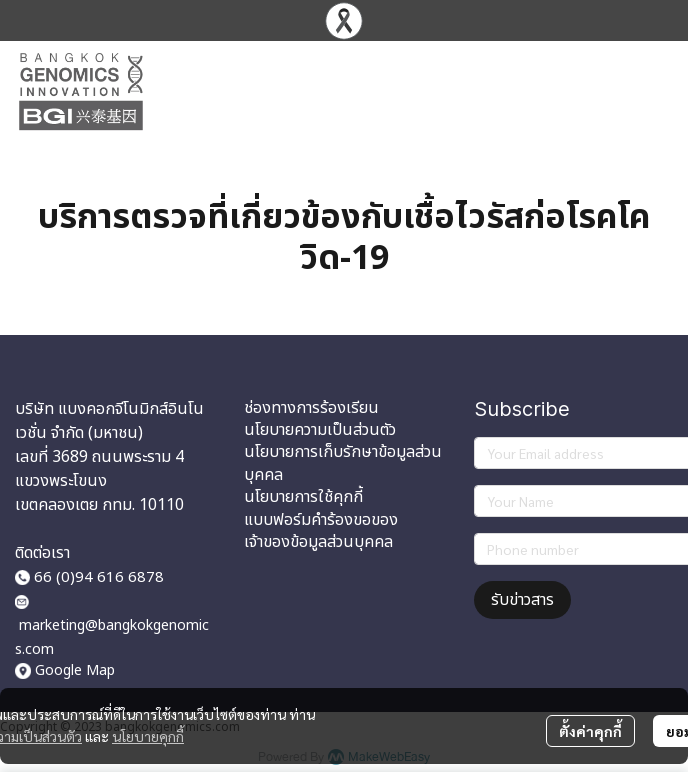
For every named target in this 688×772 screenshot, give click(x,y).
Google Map (75, 670)
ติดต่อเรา (42, 553)
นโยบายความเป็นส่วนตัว (320, 430)
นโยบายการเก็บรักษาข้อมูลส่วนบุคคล (343, 463)
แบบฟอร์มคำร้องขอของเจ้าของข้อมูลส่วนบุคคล (321, 531)
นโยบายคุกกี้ (148, 736)
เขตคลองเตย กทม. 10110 (99, 505)
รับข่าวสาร (522, 600)
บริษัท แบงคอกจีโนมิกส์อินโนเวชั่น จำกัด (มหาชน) (109, 421)
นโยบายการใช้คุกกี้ (303, 497)
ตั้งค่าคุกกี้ (590, 731)
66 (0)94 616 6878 (89, 577)
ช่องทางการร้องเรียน (311, 408)
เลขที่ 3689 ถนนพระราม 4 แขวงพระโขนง (99, 469)
